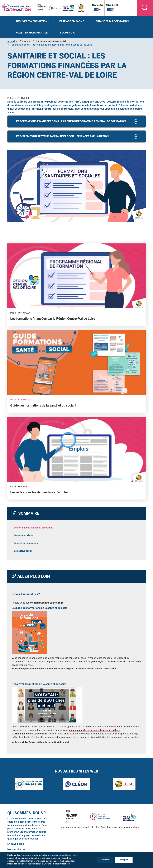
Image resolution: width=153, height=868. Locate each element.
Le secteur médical (24, 535)
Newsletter (97, 8)
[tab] (77, 122)
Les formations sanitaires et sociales (34, 528)
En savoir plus (16, 844)
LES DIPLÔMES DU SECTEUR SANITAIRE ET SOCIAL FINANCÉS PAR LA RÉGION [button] (62, 136)
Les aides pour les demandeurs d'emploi (39, 492)
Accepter (124, 860)
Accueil (11, 41)
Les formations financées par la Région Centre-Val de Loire (53, 319)
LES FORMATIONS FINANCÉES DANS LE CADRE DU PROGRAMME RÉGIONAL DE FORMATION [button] (70, 121)
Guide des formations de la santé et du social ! (43, 405)
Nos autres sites (125, 7)
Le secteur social (23, 551)
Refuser (105, 860)
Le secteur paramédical (27, 543)
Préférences (64, 864)
